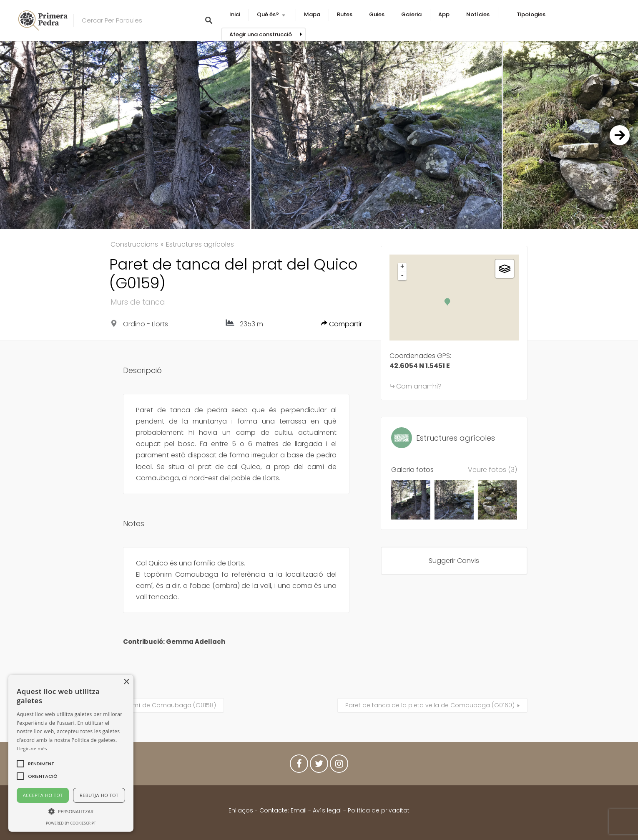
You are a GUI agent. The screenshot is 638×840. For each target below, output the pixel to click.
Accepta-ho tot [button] (43, 795)
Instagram (339, 766)
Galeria (411, 14)
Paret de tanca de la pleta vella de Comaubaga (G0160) (430, 705)
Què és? (268, 14)
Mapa (312, 14)
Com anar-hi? (419, 386)
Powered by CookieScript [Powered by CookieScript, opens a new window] (71, 823)
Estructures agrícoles (200, 244)
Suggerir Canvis (454, 561)
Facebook (299, 766)
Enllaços (242, 810)
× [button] (126, 682)
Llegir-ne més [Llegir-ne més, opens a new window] (32, 748)
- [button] (402, 276)
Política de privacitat (379, 810)
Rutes (345, 14)
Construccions (134, 244)
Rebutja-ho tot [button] (99, 795)
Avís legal (327, 810)
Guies (377, 14)
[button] (41, 764)
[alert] (71, 753)
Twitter (319, 766)
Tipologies (531, 14)
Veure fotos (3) (492, 470)
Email (299, 810)
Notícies (478, 14)
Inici (235, 14)
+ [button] (402, 267)
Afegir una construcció (261, 34)
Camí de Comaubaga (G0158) (170, 705)
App (444, 14)
